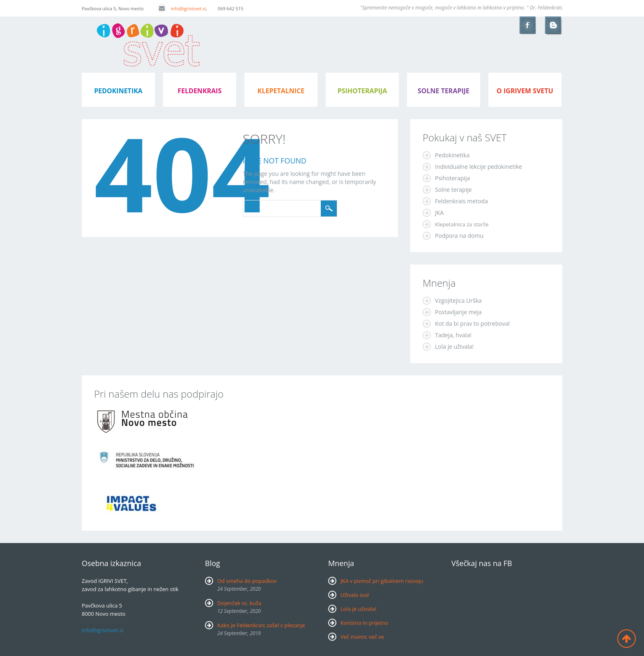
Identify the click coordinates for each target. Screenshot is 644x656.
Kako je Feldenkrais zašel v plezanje (261, 625)
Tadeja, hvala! (453, 335)
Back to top (627, 639)
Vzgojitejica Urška (458, 300)
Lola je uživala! (454, 346)
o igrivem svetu (525, 91)
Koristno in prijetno (365, 623)
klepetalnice (281, 91)
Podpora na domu (459, 236)
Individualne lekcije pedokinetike (478, 167)
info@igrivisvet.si (182, 8)
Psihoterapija (452, 178)
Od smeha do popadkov (247, 581)
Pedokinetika (452, 155)
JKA (439, 213)
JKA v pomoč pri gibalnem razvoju (382, 581)
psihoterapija (362, 91)
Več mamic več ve (362, 637)
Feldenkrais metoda (461, 201)
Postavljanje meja (458, 312)
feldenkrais (200, 91)
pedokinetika (118, 91)
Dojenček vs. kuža (239, 603)
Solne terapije (444, 91)
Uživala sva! (355, 595)
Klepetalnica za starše (462, 224)
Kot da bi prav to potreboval (472, 323)
